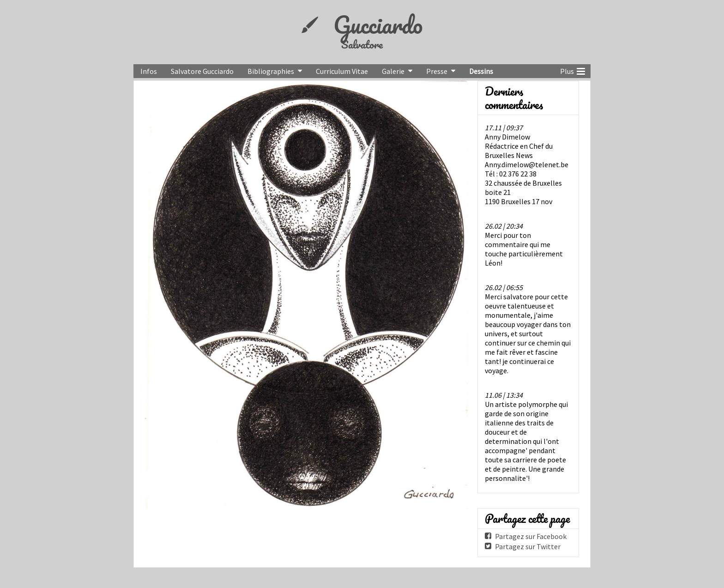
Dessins (481, 71)
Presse (437, 71)
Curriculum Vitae (342, 71)
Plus (573, 70)
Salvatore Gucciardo (202, 71)
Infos (149, 71)
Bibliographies (271, 71)
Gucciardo (378, 24)
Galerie (393, 71)
